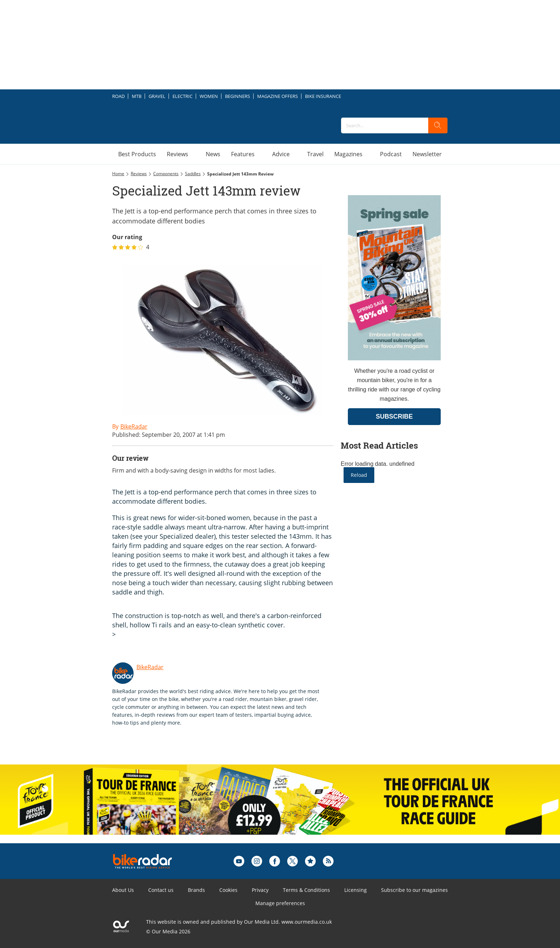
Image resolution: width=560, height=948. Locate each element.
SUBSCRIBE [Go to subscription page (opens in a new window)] (394, 416)
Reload (359, 475)
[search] (438, 125)
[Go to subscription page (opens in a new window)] (394, 358)
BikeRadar (150, 667)
